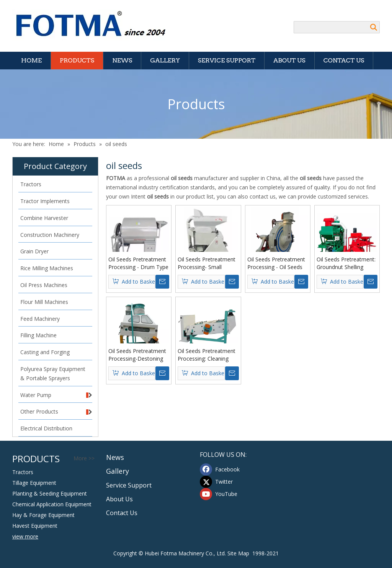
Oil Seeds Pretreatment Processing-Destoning (137, 355)
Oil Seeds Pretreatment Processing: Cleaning (207, 355)
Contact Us (344, 60)
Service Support (227, 60)
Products (77, 60)
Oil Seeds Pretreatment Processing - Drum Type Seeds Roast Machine (138, 263)
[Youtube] (221, 494)
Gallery (165, 60)
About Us (289, 60)
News (122, 60)
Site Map (238, 553)
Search (374, 27)
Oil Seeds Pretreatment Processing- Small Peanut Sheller (207, 263)
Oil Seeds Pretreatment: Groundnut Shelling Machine (346, 263)
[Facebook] (221, 470)
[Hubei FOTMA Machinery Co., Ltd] (95, 25)
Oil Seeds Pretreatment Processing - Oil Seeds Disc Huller (276, 263)
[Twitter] (221, 482)
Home (31, 60)
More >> (84, 458)
